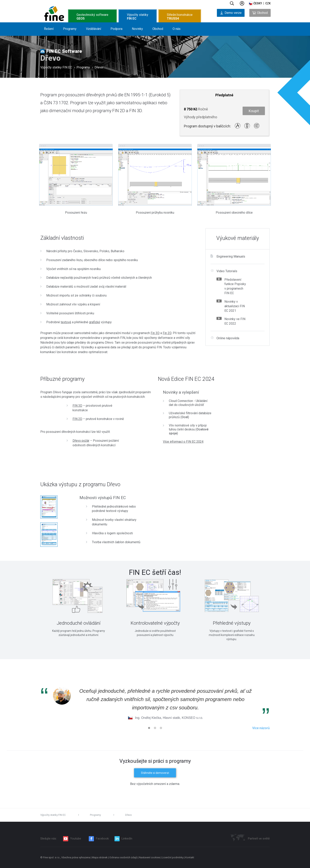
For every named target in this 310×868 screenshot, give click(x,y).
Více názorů (261, 728)
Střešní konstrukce (180, 17)
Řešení (49, 29)
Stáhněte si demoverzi (155, 773)
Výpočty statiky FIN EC (56, 68)
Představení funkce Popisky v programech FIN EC (235, 286)
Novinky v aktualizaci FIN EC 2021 (235, 306)
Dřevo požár (81, 441)
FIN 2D (77, 419)
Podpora (116, 29)
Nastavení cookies (150, 857)
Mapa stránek (100, 857)
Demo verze (231, 13)
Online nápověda (228, 338)
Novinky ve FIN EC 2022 (235, 321)
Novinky (137, 29)
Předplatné (224, 95)
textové (66, 322)
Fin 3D (155, 333)
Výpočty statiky (138, 17)
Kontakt (190, 857)
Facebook (102, 839)
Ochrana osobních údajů (123, 857)
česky (258, 3)
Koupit (254, 111)
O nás (177, 29)
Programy (70, 29)
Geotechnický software (92, 17)
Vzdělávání (94, 29)
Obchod (158, 29)
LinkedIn (127, 839)
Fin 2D (167, 333)
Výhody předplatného (200, 117)
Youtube (76, 839)
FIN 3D (77, 406)
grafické (95, 322)
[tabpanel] (79, 606)
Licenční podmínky (173, 857)
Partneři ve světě (259, 839)
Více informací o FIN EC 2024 (183, 442)
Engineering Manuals (231, 256)
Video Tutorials (227, 271)
